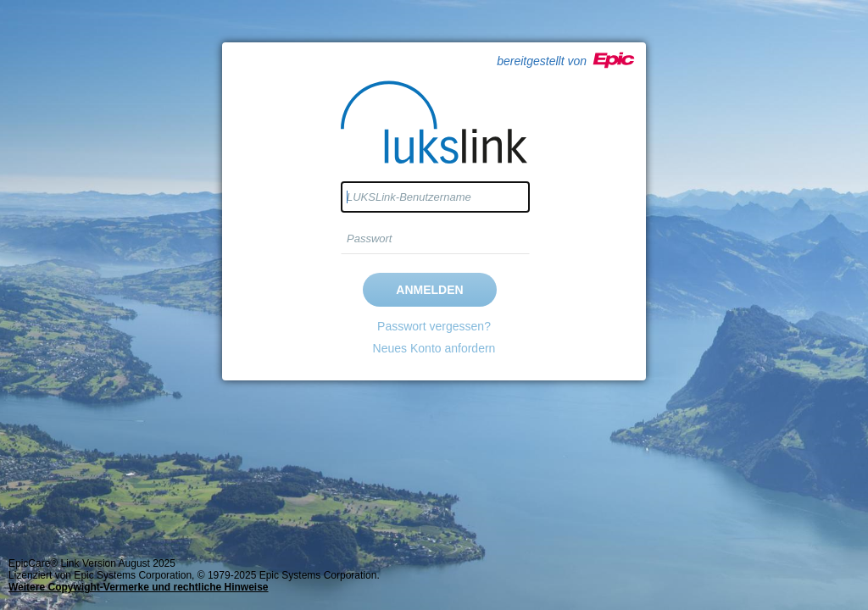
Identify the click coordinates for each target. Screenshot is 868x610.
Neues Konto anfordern (434, 348)
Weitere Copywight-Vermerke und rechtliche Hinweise (139, 587)
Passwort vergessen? (434, 326)
